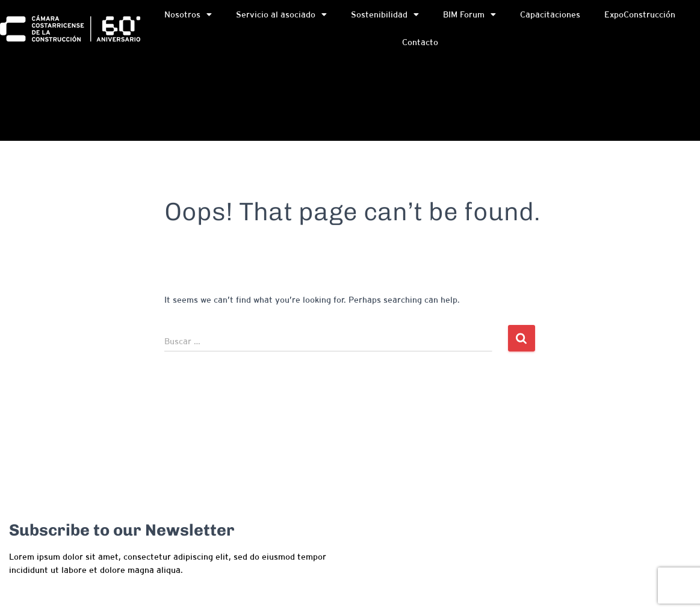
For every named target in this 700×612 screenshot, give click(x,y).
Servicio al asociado (281, 15)
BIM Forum (469, 15)
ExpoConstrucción (640, 15)
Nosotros (188, 15)
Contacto (420, 43)
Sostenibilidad (385, 15)
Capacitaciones (550, 15)
